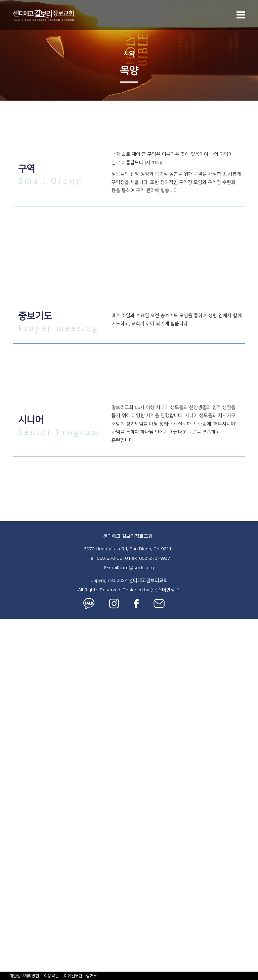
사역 (129, 54)
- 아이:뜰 (10, 753)
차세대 (8, 715)
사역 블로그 (13, 899)
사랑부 (8, 822)
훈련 (5, 861)
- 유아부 (9, 738)
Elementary (14, 761)
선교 (5, 868)
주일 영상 (11, 891)
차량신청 (10, 960)
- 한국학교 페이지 (20, 837)
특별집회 (10, 707)
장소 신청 (11, 952)
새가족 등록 (13, 661)
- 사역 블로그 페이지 (23, 907)
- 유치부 (9, 746)
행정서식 (10, 945)
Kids (5, 722)
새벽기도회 (13, 700)
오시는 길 (11, 654)
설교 (5, 676)
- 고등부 (9, 799)
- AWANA (11, 776)
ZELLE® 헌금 (15, 929)
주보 (5, 883)
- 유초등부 (12, 768)
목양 (5, 853)
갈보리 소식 (13, 876)
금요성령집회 (15, 692)
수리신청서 (13, 968)
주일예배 (10, 684)
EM (4, 815)
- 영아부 (9, 730)
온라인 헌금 (13, 937)
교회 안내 (11, 623)
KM (4, 807)
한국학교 (10, 830)
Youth (7, 784)
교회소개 (10, 631)
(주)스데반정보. (165, 590)
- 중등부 (9, 792)
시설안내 (10, 669)
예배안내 (10, 638)
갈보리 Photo (15, 914)
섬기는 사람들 (16, 646)
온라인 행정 (13, 922)
